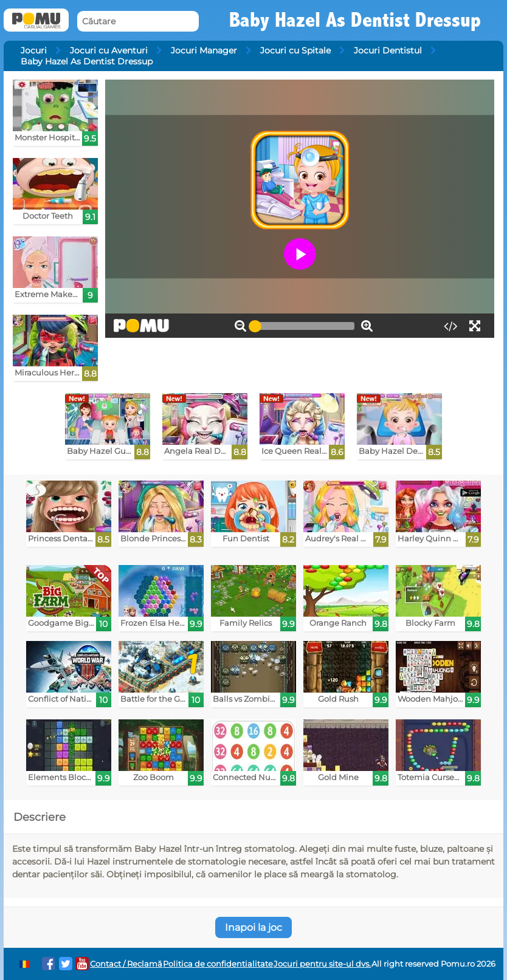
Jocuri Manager (204, 50)
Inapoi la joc (253, 927)
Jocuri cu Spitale (295, 50)
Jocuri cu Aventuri (109, 50)
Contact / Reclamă (126, 964)
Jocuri (34, 50)
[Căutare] (138, 22)
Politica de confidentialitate (218, 964)
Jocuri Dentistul (388, 50)
